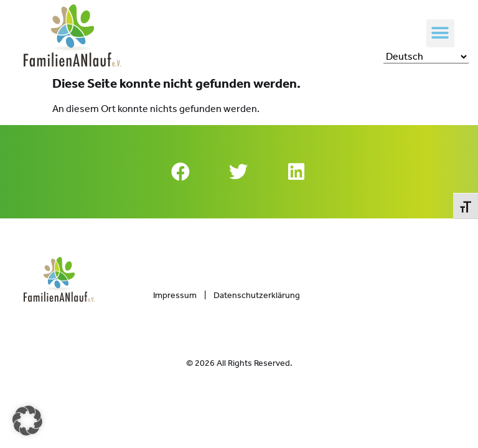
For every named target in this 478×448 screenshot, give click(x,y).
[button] (440, 33)
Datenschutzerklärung (257, 295)
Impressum (175, 295)
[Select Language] (426, 57)
